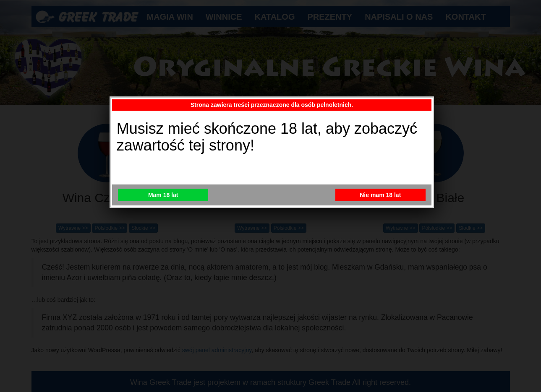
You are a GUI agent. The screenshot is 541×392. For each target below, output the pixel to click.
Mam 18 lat (163, 195)
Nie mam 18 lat (380, 195)
